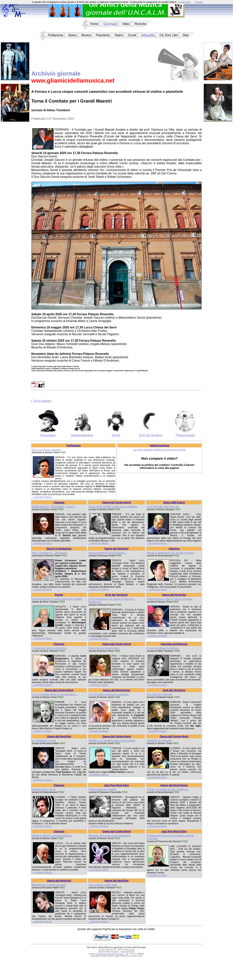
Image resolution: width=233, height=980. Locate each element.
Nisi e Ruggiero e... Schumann (50, 553)
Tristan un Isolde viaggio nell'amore (167, 789)
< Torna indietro (41, 401)
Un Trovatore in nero (44, 741)
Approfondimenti (82, 435)
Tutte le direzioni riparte (102, 789)
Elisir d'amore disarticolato (104, 648)
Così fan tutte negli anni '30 (163, 507)
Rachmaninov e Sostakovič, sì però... (54, 507)
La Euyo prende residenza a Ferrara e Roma (159, 450)
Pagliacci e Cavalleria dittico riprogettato (112, 741)
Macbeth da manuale (159, 741)
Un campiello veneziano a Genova (109, 694)
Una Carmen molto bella (103, 885)
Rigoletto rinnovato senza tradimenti (110, 836)
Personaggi (48, 435)
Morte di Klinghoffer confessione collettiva (113, 507)
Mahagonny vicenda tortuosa (49, 885)
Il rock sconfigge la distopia (163, 648)
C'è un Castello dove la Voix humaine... (55, 694)
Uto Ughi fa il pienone (159, 694)
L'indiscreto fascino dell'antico (49, 648)
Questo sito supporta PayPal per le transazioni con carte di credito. (116, 929)
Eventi (116, 435)
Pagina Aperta (185, 435)
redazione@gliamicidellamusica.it (110, 954)
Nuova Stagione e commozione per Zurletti (57, 599)
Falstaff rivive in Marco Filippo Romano (170, 599)
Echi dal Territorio (151, 435)
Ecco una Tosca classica (46, 450)
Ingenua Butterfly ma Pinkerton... (108, 553)
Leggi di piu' (185, 2)
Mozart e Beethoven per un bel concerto (170, 553)
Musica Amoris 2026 (44, 789)
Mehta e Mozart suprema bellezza (52, 836)
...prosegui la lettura (42, 497)
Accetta (199, 2)
